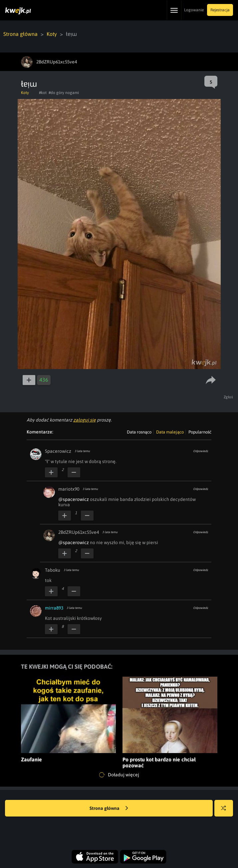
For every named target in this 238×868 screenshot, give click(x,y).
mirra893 (54, 608)
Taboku (53, 570)
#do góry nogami (64, 93)
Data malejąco (170, 432)
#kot (43, 93)
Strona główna (20, 34)
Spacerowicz (58, 451)
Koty (52, 34)
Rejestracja (220, 10)
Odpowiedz (201, 451)
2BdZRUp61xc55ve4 (79, 532)
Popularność (200, 432)
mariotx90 (69, 489)
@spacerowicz (74, 499)
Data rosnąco (139, 432)
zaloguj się (85, 420)
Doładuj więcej (119, 775)
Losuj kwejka (226, 811)
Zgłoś (229, 397)
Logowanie (194, 10)
